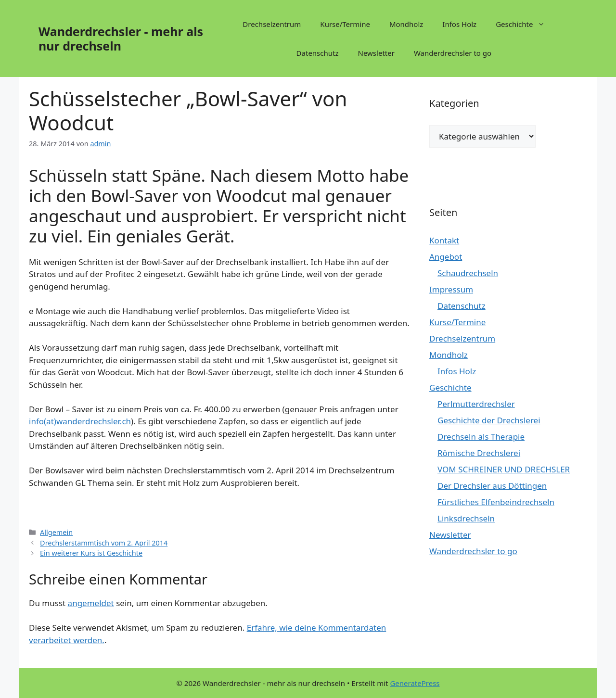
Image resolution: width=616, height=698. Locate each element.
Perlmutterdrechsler (476, 404)
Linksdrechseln (466, 518)
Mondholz (406, 24)
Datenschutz (318, 53)
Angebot (446, 257)
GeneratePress (415, 683)
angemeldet (91, 603)
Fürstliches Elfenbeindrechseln (496, 502)
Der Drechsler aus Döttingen (492, 486)
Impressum (451, 289)
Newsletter (376, 53)
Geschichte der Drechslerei (489, 420)
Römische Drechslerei (479, 453)
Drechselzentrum (272, 24)
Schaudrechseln (468, 273)
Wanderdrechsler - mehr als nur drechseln (121, 38)
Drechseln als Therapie (481, 437)
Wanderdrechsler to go (453, 53)
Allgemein (56, 532)
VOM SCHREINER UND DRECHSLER (504, 469)
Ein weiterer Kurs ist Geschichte (91, 553)
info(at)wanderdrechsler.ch (80, 421)
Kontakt (444, 240)
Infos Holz (459, 24)
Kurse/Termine (345, 24)
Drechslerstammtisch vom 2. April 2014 (104, 543)
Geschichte (525, 24)
